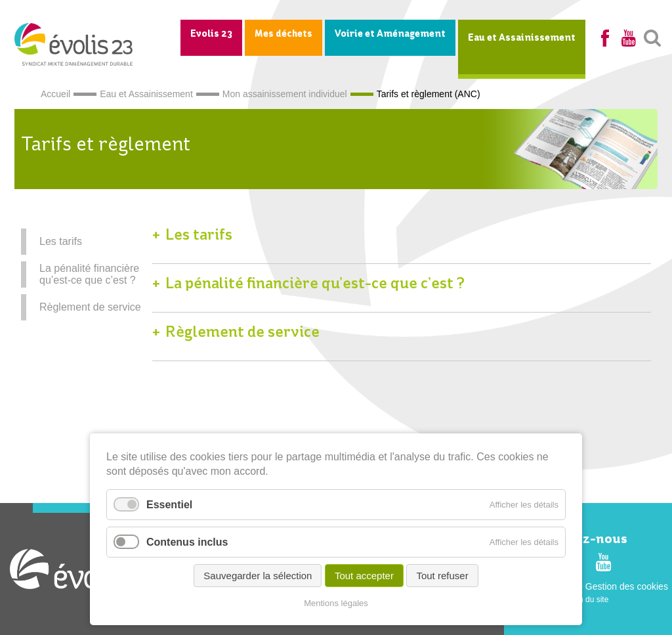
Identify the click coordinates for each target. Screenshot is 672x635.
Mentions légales (336, 603)
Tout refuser (442, 576)
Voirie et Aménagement (390, 34)
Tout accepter (364, 576)
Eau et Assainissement (522, 38)
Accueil (55, 94)
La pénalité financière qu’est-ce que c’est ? (89, 274)
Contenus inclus (187, 542)
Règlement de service (90, 307)
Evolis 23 (211, 34)
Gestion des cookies (627, 586)
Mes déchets (283, 34)
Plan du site (588, 600)
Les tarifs (61, 241)
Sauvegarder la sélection (258, 576)
